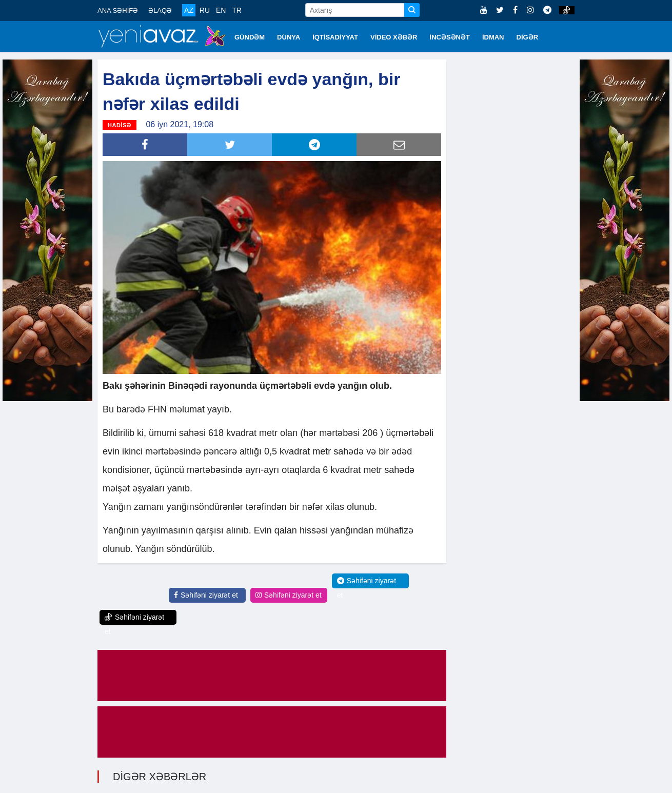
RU (205, 10)
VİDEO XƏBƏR (394, 37)
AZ (189, 10)
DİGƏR (528, 37)
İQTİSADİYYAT (335, 37)
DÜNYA (289, 37)
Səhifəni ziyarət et (206, 595)
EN (221, 10)
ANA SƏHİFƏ (118, 11)
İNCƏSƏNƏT (450, 37)
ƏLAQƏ (160, 11)
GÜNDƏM (250, 37)
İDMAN (493, 37)
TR (237, 10)
